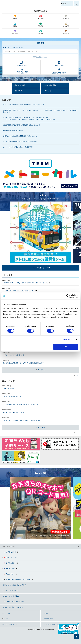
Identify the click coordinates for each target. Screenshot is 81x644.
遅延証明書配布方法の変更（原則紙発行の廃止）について (21, 125)
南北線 (40, 32)
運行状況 (63, 4)
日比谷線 (66, 17)
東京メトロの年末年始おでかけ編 (13, 412)
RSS (77, 375)
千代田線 (40, 25)
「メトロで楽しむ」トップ (41, 268)
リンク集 (46, 613)
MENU (76, 5)
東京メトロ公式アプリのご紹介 (13, 607)
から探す (22, 66)
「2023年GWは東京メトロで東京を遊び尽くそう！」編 (21, 405)
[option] (40, 173)
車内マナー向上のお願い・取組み (14, 602)
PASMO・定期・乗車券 (50, 85)
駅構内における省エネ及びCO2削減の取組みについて (20, 136)
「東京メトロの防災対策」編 (12, 396)
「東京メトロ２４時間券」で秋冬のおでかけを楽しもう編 (21, 420)
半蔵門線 (15, 32)
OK (66, 347)
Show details (68, 339)
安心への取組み (19, 91)
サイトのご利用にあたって (10, 624)
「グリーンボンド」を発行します (13, 355)
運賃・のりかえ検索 (20, 85)
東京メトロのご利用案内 (11, 596)
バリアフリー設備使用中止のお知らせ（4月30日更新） (21, 142)
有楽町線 (66, 25)
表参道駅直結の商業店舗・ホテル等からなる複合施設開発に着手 (23, 363)
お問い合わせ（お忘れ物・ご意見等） (15, 585)
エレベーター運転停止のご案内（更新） (18, 147)
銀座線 (15, 17)
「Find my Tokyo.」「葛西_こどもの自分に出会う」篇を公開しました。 (26, 283)
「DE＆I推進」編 (8, 389)
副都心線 (66, 32)
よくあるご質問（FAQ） (11, 591)
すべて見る (41, 370)
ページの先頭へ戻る (76, 637)
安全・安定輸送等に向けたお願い (14, 131)
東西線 (15, 25)
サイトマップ (7, 613)
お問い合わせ (47, 91)
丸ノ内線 (40, 17)
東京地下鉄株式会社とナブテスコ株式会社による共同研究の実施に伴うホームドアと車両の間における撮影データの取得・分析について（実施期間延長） (29, 119)
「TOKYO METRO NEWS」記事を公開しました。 (19, 291)
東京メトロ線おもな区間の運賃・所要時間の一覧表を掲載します (24, 105)
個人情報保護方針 (48, 619)
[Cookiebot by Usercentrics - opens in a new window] (68, 296)
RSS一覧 (5, 619)
